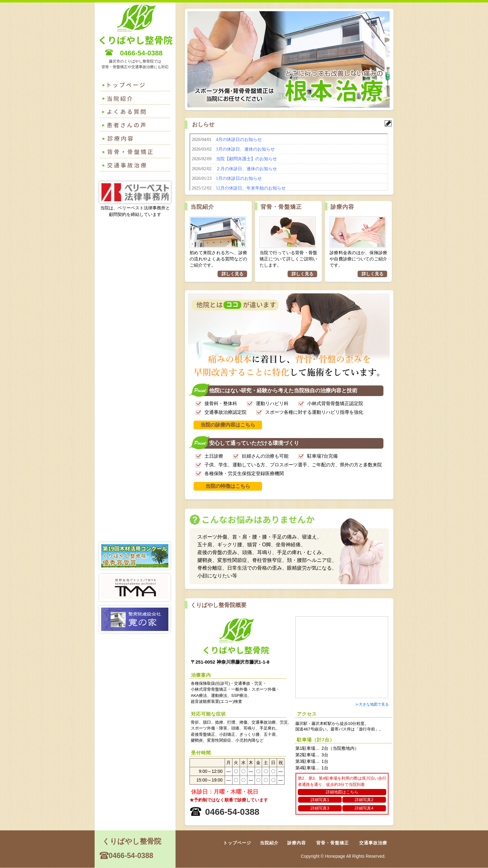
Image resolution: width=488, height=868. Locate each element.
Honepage (335, 856)
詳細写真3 (320, 808)
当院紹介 (202, 207)
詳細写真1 (320, 800)
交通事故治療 (137, 166)
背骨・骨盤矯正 (137, 152)
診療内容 (137, 139)
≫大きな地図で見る (372, 704)
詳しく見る (232, 274)
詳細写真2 (364, 800)
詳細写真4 (364, 808)
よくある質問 (137, 99)
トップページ (137, 85)
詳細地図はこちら (342, 792)
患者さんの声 (137, 125)
